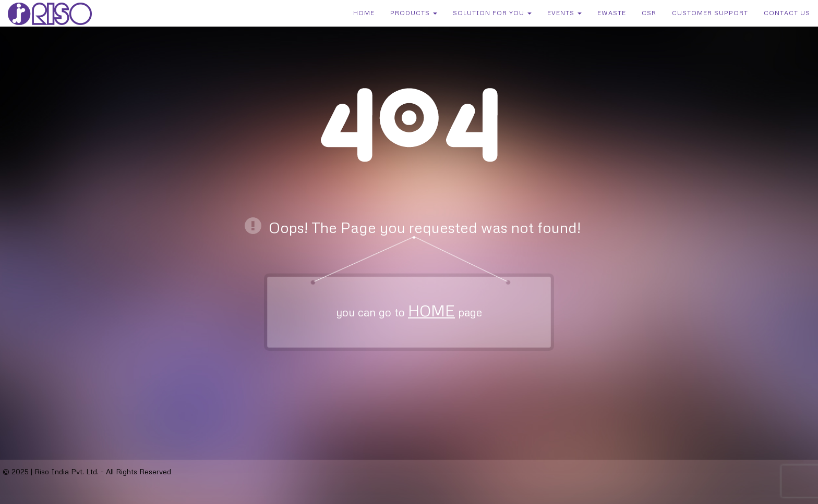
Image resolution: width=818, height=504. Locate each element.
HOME (431, 310)
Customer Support (710, 13)
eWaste (612, 13)
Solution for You (492, 13)
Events (564, 13)
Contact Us (787, 13)
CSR (649, 13)
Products (414, 13)
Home (364, 13)
